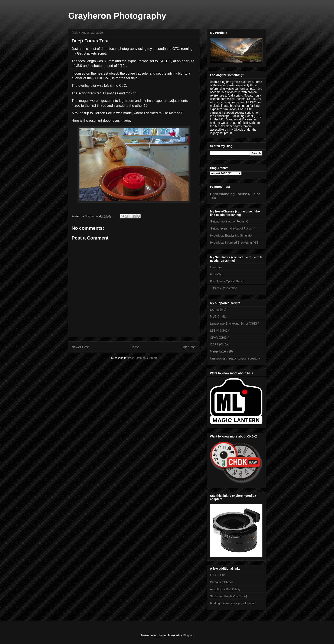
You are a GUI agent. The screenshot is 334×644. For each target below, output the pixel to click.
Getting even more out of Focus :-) (233, 228)
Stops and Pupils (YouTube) (228, 596)
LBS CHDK (217, 575)
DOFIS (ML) (218, 310)
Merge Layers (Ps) (222, 351)
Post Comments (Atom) (142, 358)
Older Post (189, 347)
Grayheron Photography (117, 16)
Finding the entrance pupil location (233, 603)
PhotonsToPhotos (222, 582)
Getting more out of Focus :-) (229, 221)
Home (135, 347)
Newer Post (80, 347)
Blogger (188, 635)
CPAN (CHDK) (220, 338)
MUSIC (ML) (218, 316)
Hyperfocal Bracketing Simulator (231, 235)
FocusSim (217, 274)
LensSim (216, 267)
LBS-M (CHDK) (220, 331)
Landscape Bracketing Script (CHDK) (235, 323)
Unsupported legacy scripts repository (235, 358)
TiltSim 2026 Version (224, 288)
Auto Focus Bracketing (225, 589)
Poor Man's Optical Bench (227, 281)
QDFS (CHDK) (220, 344)
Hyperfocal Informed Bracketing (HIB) (235, 243)
